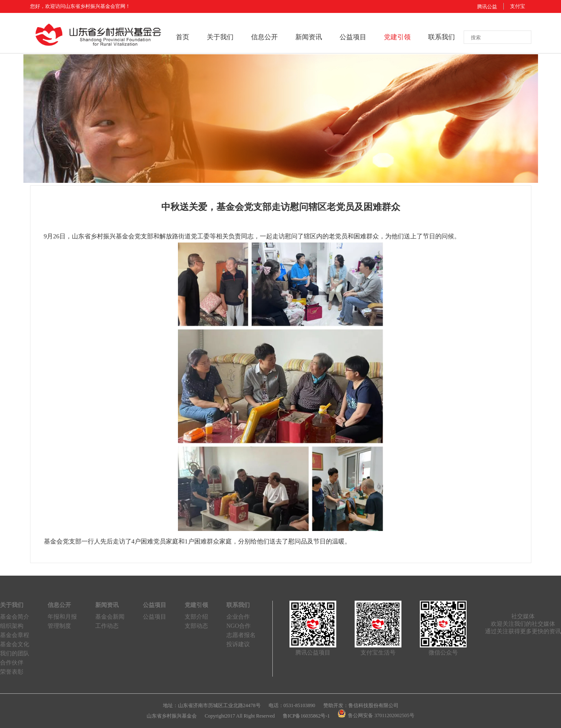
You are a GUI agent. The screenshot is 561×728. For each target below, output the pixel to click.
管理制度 (59, 626)
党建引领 (397, 37)
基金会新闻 (110, 617)
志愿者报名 (241, 635)
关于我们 (220, 37)
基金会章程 (15, 635)
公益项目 (353, 37)
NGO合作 (239, 626)
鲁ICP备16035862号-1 (306, 716)
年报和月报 (62, 617)
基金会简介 (15, 617)
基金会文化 (15, 644)
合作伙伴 (12, 663)
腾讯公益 (487, 7)
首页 (183, 37)
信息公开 (264, 37)
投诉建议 (238, 644)
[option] (281, 119)
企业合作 (238, 617)
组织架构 (12, 626)
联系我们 (442, 37)
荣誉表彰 (12, 672)
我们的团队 (15, 653)
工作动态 (107, 626)
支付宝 (518, 6)
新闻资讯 (309, 37)
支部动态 (196, 626)
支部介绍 (196, 617)
